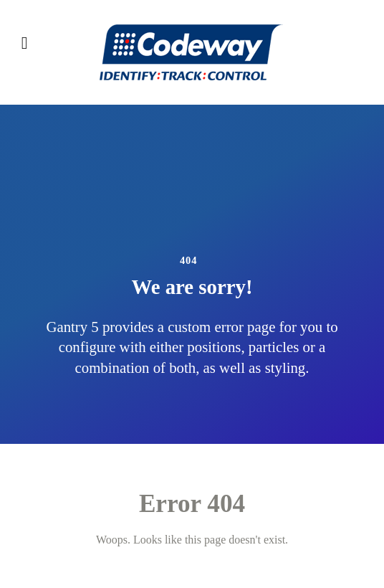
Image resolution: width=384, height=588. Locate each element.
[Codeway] (192, 52)
